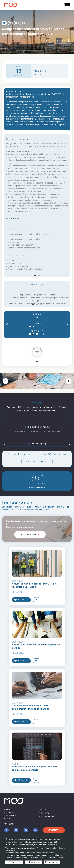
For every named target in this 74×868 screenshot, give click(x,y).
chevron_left (5, 381)
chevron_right (67, 294)
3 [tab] (41, 305)
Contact (43, 810)
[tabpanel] (37, 247)
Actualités (9, 819)
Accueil (7, 809)
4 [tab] (41, 444)
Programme (62, 41)
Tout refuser (33, 862)
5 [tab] (45, 444)
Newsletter (53, 830)
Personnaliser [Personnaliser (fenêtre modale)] (52, 862)
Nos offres (9, 813)
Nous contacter (35, 462)
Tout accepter (14, 862)
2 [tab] (39, 276)
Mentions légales (47, 817)
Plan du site (44, 813)
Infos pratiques (11, 816)
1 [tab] (35, 276)
